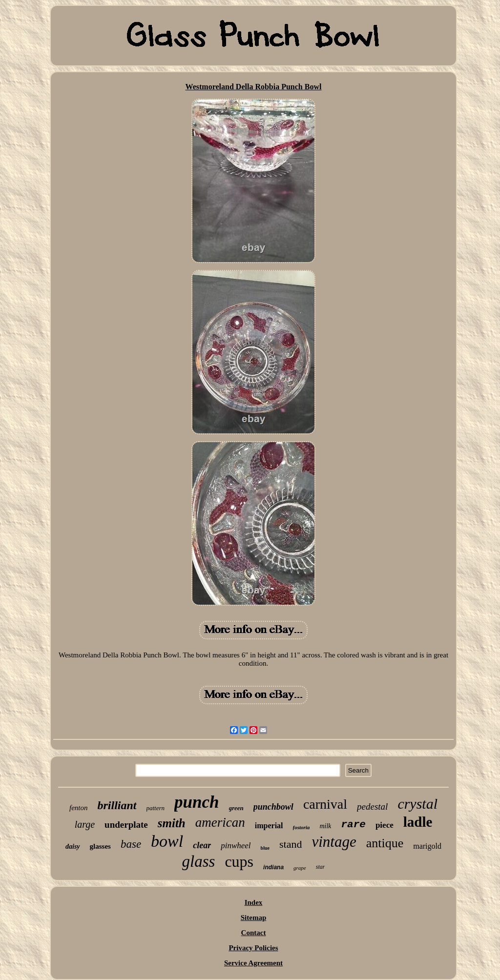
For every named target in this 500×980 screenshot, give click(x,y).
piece (385, 825)
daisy (73, 847)
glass (199, 861)
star (321, 867)
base (131, 844)
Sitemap (254, 918)
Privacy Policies (253, 948)
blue (265, 848)
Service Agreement (253, 963)
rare (353, 825)
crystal (417, 804)
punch (197, 802)
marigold (427, 846)
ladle (418, 822)
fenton (79, 808)
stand (291, 844)
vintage (334, 842)
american (220, 822)
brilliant (117, 805)
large (85, 824)
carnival (325, 804)
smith (172, 823)
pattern (156, 808)
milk (325, 826)
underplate (126, 825)
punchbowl (273, 807)
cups (239, 861)
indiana (273, 867)
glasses (100, 846)
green (236, 808)
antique (385, 843)
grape (300, 868)
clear (202, 845)
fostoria (302, 827)
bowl (167, 841)
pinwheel (236, 846)
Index (254, 902)
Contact (254, 933)
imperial (269, 826)
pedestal (372, 806)
